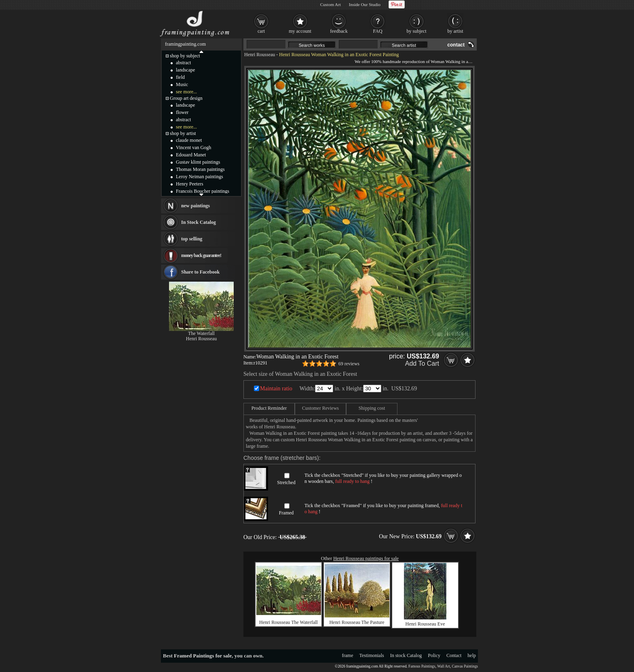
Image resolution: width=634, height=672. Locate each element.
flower (182, 112)
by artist (455, 31)
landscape (185, 70)
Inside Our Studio (365, 4)
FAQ (377, 31)
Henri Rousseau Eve (425, 624)
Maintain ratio (276, 389)
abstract (183, 63)
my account (300, 31)
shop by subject (185, 56)
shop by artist (183, 133)
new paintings (195, 206)
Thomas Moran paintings (200, 169)
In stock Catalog (406, 655)
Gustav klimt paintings (198, 162)
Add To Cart (422, 363)
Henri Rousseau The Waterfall (288, 622)
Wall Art (444, 666)
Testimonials (372, 655)
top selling (192, 239)
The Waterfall (201, 333)
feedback (339, 31)
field (180, 77)
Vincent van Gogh (193, 147)
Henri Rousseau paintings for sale (366, 558)
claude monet (189, 140)
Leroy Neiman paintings (200, 177)
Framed (286, 513)
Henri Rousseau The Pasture (357, 622)
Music (182, 84)
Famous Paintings (422, 666)
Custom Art (331, 4)
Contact (454, 655)
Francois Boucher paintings (203, 191)
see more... (186, 92)
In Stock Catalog (199, 222)
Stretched (286, 482)
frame (348, 655)
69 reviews (349, 364)
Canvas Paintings (465, 666)
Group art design (186, 98)
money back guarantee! (201, 255)
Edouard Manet (191, 155)
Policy (434, 655)
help (472, 655)
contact (456, 45)
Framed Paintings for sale (203, 656)
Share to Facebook (200, 272)
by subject (417, 31)
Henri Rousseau (260, 55)
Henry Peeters (190, 184)
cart (261, 31)
